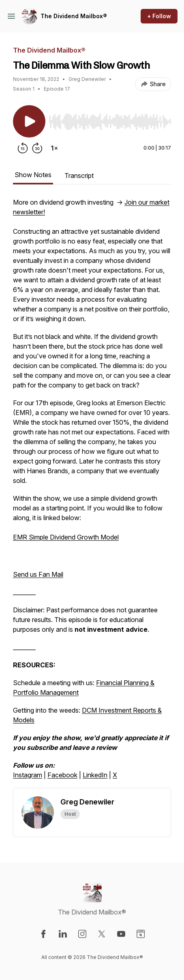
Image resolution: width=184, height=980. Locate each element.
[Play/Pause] (29, 121)
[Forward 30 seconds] (37, 148)
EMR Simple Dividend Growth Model (66, 537)
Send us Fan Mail (38, 574)
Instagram (28, 775)
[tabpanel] (92, 493)
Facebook (62, 775)
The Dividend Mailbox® (74, 16)
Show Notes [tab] (33, 175)
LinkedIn (95, 775)
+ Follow (159, 16)
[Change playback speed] (54, 148)
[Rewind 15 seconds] (23, 148)
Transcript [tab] (79, 176)
